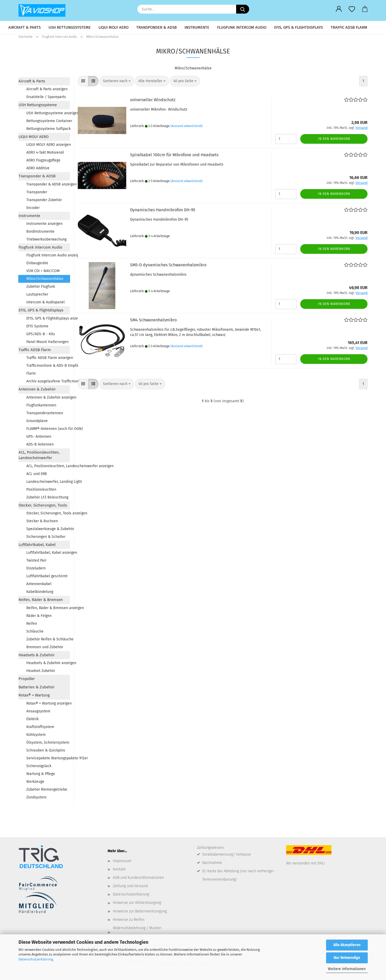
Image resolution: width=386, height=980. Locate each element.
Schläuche (35, 633)
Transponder (37, 194)
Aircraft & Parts (24, 27)
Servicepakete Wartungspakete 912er (48, 760)
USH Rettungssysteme (70, 27)
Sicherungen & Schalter (46, 539)
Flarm (31, 375)
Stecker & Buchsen (42, 523)
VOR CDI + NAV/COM (43, 273)
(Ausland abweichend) (186, 128)
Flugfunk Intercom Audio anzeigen (48, 257)
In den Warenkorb (334, 141)
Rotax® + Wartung (34, 697)
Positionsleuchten (41, 491)
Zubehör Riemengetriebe (47, 791)
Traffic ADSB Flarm (349, 27)
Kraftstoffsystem (40, 728)
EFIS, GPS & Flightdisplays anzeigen (48, 320)
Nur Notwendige (347, 958)
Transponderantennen (45, 415)
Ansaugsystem (38, 713)
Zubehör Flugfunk (41, 288)
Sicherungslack (39, 768)
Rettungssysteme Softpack (48, 130)
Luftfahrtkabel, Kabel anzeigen (48, 554)
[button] (339, 9)
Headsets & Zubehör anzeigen (48, 665)
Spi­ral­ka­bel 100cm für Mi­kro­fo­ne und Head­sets (174, 157)
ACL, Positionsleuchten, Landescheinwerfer (39, 457)
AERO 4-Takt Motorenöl (45, 154)
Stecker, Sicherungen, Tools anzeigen (48, 515)
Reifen (32, 625)
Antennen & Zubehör (37, 391)
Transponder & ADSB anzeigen (48, 186)
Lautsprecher (37, 296)
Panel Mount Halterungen (47, 343)
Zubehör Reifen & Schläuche (48, 641)
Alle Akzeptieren (347, 945)
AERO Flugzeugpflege (43, 162)
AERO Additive (38, 170)
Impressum (122, 862)
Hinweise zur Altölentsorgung (137, 904)
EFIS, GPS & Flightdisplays (299, 27)
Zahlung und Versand (130, 888)
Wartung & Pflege (41, 775)
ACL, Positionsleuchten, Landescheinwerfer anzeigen (48, 468)
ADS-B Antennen (40, 446)
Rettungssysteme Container (48, 122)
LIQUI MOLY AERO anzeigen (48, 146)
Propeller (27, 681)
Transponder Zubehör (44, 202)
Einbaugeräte (37, 265)
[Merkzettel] (352, 9)
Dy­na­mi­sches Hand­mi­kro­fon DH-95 (163, 212)
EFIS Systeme (37, 328)
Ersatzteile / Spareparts (46, 99)
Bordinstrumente (40, 233)
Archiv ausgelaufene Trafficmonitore (48, 383)
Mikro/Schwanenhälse (45, 281)
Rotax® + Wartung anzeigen (48, 705)
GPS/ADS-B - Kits (41, 336)
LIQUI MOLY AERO (114, 27)
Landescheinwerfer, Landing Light (48, 483)
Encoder (33, 209)
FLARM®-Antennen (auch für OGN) (48, 430)
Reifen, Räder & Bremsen (41, 602)
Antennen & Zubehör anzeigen (48, 399)
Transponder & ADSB (157, 27)
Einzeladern (36, 570)
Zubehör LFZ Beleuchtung (47, 499)
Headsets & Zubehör (37, 657)
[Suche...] (243, 9)
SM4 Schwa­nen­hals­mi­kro (153, 322)
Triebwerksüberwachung (46, 241)
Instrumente (197, 27)
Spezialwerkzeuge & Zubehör (48, 531)
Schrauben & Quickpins (46, 752)
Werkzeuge (35, 783)
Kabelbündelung (40, 594)
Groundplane (37, 422)
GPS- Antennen (39, 438)
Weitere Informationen (347, 969)
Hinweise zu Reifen (129, 921)
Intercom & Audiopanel (45, 304)
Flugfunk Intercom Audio (242, 27)
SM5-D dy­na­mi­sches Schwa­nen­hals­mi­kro (168, 267)
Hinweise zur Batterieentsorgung (140, 913)
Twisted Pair (36, 562)
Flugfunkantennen (41, 407)
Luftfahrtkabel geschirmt (47, 578)
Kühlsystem (36, 736)
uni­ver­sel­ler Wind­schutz (153, 102)
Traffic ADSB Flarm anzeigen (48, 360)
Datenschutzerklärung (36, 959)
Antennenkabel (39, 586)
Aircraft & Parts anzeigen (47, 91)
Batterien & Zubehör (37, 689)
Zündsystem (36, 799)
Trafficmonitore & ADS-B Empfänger (48, 367)
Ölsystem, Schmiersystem (48, 744)
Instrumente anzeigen (44, 226)
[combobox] (117, 83)
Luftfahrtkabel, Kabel (37, 546)
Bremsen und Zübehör (45, 649)
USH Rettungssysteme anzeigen (48, 115)
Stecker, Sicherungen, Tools (43, 507)
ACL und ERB (37, 475)
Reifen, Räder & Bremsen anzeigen (48, 609)
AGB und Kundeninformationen (138, 879)
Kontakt (119, 871)
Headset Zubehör (41, 673)
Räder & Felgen (39, 617)
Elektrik (32, 721)
